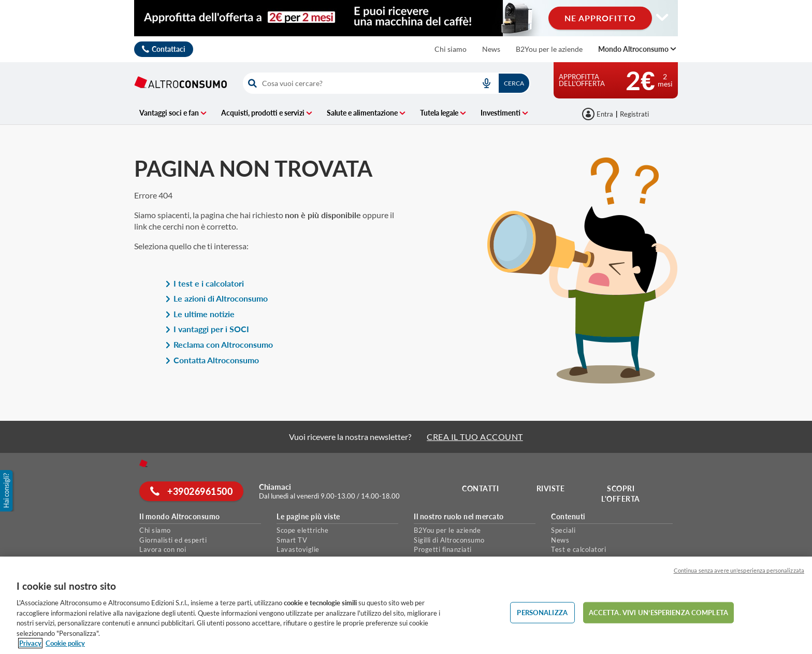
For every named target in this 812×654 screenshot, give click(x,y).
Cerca (514, 83)
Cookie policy (65, 643)
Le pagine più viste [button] (308, 517)
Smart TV (292, 540)
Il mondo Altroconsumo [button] (180, 517)
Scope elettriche (302, 530)
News (491, 49)
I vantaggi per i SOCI (207, 329)
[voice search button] (486, 83)
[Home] (143, 463)
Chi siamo (451, 49)
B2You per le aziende (549, 49)
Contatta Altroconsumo (212, 360)
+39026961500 (191, 491)
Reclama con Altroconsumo (219, 344)
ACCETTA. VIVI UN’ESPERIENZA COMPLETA (658, 612)
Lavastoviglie (298, 549)
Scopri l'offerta (621, 494)
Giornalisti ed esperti (173, 540)
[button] (7, 491)
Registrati (634, 114)
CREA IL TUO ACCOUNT (475, 437)
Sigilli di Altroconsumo (449, 540)
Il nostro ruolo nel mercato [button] (459, 517)
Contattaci (169, 49)
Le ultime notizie (200, 314)
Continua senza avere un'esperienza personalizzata (739, 570)
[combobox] (387, 83)
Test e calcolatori (578, 549)
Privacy (30, 643)
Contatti (480, 488)
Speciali (563, 530)
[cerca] (356, 83)
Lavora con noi (163, 549)
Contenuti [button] (568, 517)
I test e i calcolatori (205, 283)
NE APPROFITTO (600, 18)
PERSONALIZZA (542, 612)
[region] (406, 605)
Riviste (551, 488)
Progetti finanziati (443, 549)
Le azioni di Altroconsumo (216, 298)
